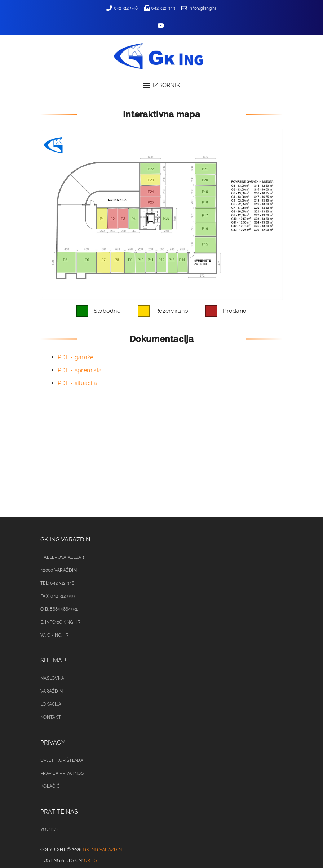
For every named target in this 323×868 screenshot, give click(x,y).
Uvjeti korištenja (62, 760)
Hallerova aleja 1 (62, 557)
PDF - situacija (77, 383)
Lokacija (51, 704)
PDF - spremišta (80, 370)
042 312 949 (160, 8)
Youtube (51, 829)
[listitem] (102, 219)
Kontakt (51, 717)
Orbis (90, 860)
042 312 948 (122, 8)
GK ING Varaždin (102, 850)
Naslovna (52, 678)
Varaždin (52, 691)
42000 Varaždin (59, 570)
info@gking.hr (199, 8)
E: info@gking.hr (61, 622)
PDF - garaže (76, 357)
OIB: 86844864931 (59, 609)
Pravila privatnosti (64, 773)
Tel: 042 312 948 (57, 583)
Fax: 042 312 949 (58, 596)
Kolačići (50, 786)
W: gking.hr (54, 635)
